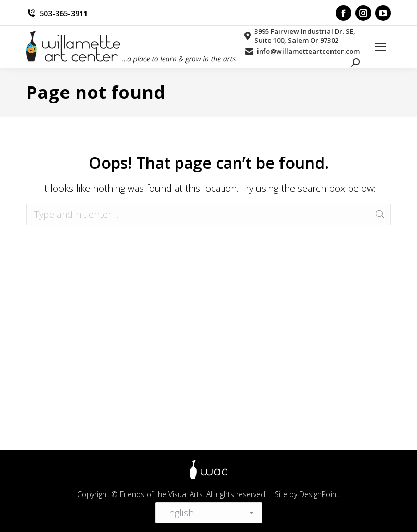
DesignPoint (319, 494)
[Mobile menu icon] (381, 47)
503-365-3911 (57, 13)
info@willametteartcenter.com (302, 51)
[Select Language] (209, 511)
